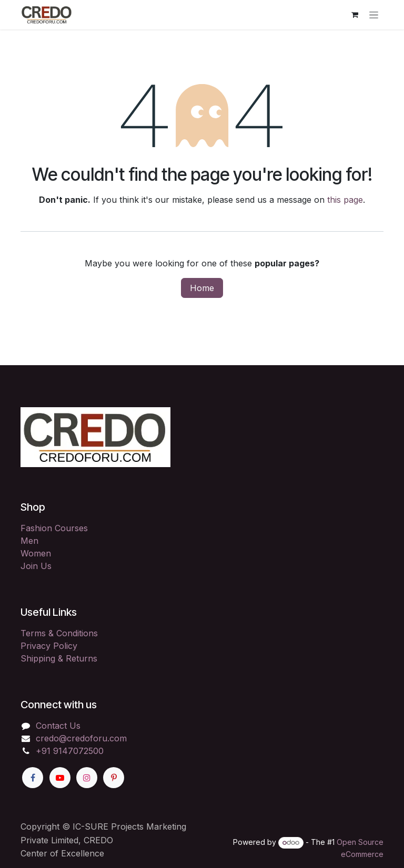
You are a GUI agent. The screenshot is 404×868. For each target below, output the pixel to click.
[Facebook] (33, 778)
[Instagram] (87, 778)
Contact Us (58, 726)
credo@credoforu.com (81, 738)
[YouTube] (60, 778)
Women (36, 553)
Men (29, 541)
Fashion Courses (54, 528)
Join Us (36, 566)
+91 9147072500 (70, 751)
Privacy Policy (49, 646)
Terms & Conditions (59, 633)
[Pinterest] (114, 778)
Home (202, 288)
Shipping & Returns (59, 658)
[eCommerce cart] (355, 15)
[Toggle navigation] (374, 15)
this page (345, 200)
